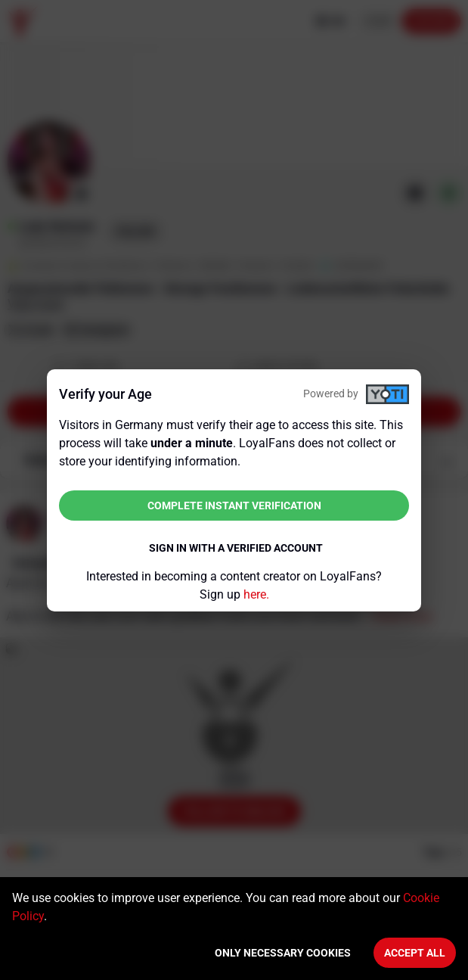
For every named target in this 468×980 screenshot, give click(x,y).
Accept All (415, 953)
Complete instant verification (234, 506)
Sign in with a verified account (236, 548)
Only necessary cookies (283, 953)
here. (256, 594)
